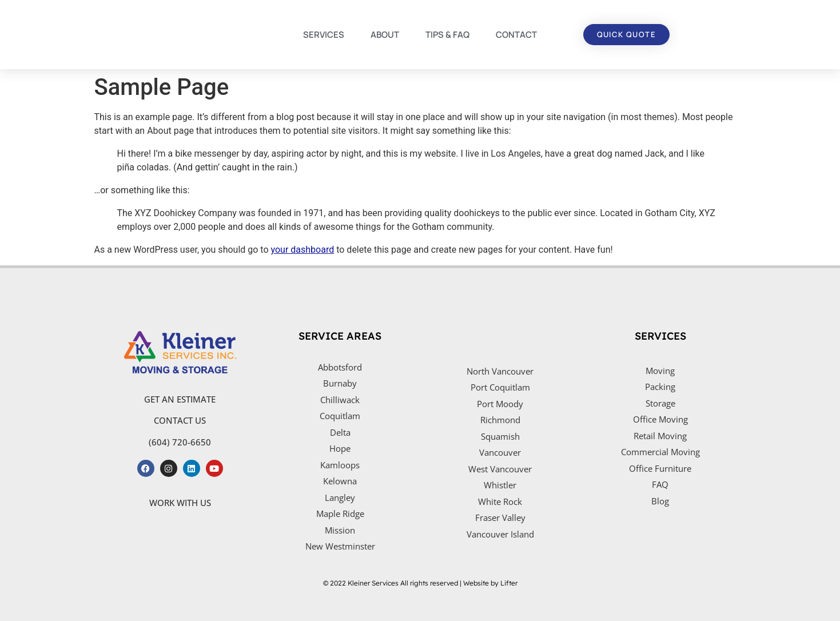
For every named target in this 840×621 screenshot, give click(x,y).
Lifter (509, 583)
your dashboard (303, 250)
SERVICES (324, 35)
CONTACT (516, 35)
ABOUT (385, 35)
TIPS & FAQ (447, 35)
